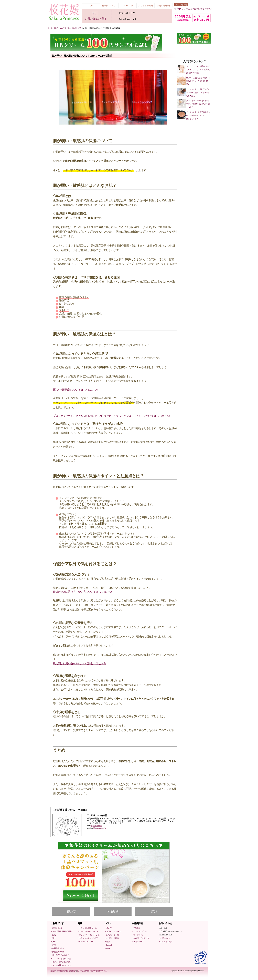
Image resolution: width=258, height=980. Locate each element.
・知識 (107, 942)
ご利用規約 (72, 971)
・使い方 (108, 928)
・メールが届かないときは (61, 965)
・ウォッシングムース (86, 942)
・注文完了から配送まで (60, 955)
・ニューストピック (139, 931)
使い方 (71, 911)
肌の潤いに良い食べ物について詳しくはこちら (79, 663)
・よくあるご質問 (165, 942)
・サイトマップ (138, 935)
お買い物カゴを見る (96, 19)
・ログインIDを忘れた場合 (61, 962)
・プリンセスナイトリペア (88, 938)
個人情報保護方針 (83, 971)
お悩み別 (73, 28)
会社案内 (53, 971)
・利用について (56, 928)
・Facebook (108, 945)
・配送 (53, 935)
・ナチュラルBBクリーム (87, 928)
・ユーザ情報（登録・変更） (61, 931)
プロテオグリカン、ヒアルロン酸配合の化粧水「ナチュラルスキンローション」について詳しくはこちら (112, 416)
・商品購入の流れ (57, 952)
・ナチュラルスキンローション (89, 935)
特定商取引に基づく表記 (98, 971)
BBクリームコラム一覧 (61, 28)
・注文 (53, 938)
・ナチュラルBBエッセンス (88, 931)
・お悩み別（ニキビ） (113, 931)
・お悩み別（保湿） (112, 938)
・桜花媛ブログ (138, 942)
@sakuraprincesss (97, 826)
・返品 (53, 945)
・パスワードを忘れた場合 (61, 958)
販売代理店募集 (62, 971)
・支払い (54, 942)
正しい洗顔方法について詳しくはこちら (76, 390)
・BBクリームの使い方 (140, 938)
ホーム (50, 28)
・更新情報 (136, 928)
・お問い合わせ (164, 938)
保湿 (79, 28)
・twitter (107, 948)
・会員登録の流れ (57, 948)
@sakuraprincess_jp (99, 828)
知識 (154, 911)
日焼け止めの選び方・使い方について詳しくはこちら (83, 592)
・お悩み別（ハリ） (112, 935)
